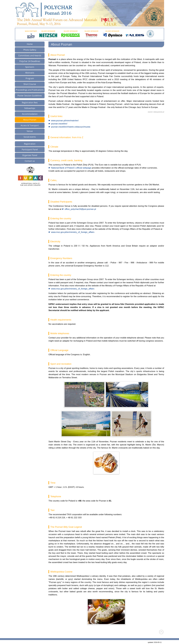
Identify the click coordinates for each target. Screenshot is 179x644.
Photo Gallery (30, 50)
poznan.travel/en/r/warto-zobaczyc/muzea (71, 127)
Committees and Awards (30, 55)
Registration (30, 144)
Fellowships (30, 108)
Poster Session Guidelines (30, 96)
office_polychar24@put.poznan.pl (80, 209)
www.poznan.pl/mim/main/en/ (65, 121)
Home (30, 44)
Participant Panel (30, 149)
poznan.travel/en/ (59, 124)
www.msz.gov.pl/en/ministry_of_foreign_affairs (73, 232)
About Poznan (30, 120)
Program (30, 78)
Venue (30, 131)
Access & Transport (30, 125)
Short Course (30, 84)
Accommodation (30, 114)
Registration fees (30, 102)
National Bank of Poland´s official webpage (71, 168)
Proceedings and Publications (30, 90)
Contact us (30, 161)
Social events (30, 137)
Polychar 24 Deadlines (30, 61)
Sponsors (30, 67)
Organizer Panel (30, 155)
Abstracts (30, 73)
